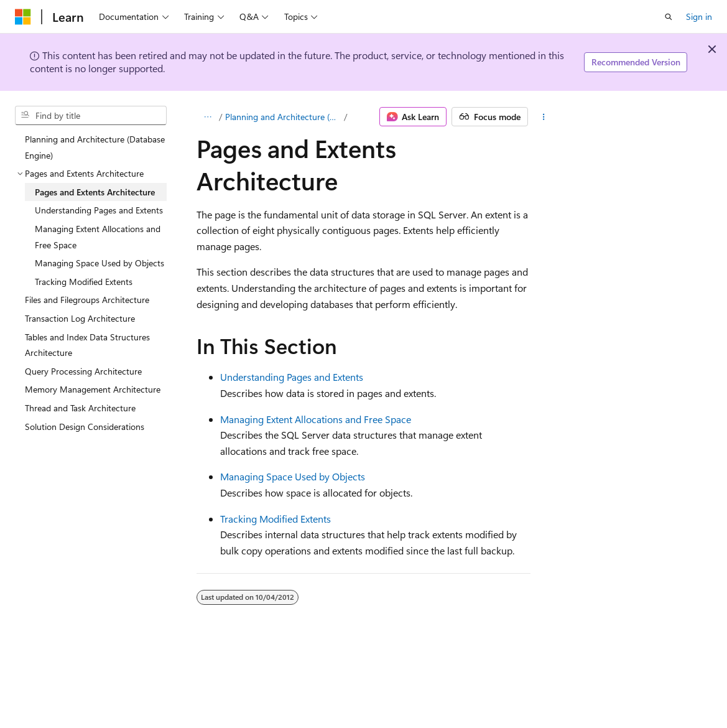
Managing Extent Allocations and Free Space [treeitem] (98, 237)
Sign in (699, 16)
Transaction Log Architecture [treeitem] (80, 318)
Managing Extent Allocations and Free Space (316, 419)
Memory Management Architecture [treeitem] (93, 389)
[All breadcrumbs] (207, 117)
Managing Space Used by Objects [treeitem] (100, 263)
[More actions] (544, 117)
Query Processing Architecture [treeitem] (83, 371)
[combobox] (91, 116)
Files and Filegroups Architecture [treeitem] (87, 300)
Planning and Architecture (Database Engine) (283, 117)
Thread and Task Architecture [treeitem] (80, 408)
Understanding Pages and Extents (292, 377)
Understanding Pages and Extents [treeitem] (99, 210)
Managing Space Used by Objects (293, 476)
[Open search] (669, 17)
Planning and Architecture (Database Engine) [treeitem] (95, 147)
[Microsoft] (23, 17)
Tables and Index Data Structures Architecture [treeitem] (87, 345)
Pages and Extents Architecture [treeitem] (95, 192)
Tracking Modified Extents (276, 519)
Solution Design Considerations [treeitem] (85, 427)
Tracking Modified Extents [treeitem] (84, 282)
